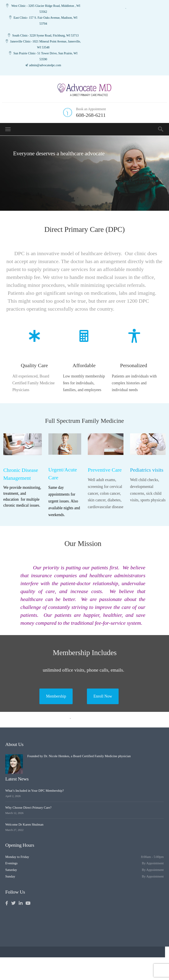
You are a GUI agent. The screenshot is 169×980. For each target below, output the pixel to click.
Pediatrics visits (147, 470)
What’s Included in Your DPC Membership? (35, 791)
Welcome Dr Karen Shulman (24, 824)
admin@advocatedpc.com (45, 65)
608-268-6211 (91, 115)
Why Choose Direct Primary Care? (28, 808)
